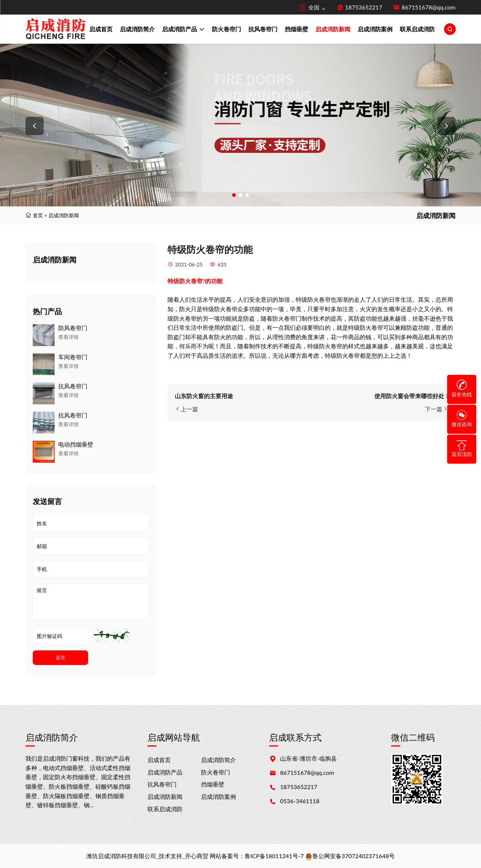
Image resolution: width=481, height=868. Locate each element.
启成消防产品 (183, 30)
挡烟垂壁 (296, 29)
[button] (35, 126)
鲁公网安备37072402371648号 (350, 856)
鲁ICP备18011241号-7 (274, 856)
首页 (38, 215)
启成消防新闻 (333, 29)
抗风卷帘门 (263, 29)
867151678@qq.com (429, 7)
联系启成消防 (417, 29)
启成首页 (101, 29)
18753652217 (364, 7)
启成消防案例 (375, 29)
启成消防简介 (137, 29)
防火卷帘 (191, 281)
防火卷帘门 (226, 29)
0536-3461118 (300, 801)
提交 (60, 657)
